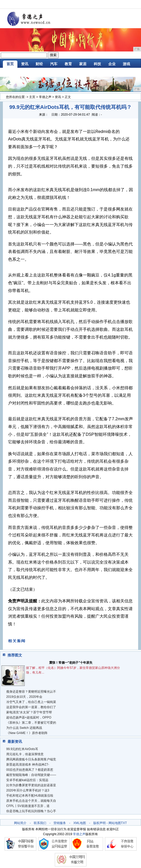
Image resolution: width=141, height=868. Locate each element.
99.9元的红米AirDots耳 (22, 749)
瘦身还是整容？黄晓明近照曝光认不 (31, 692)
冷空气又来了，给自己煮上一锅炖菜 (31, 702)
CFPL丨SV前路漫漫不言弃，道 (28, 806)
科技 (97, 64)
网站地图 (115, 823)
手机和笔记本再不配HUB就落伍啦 (30, 796)
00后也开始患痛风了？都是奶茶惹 (30, 770)
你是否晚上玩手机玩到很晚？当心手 (31, 811)
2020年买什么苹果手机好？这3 (28, 790)
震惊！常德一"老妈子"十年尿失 (71, 663)
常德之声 (45, 97)
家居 (83, 64)
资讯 (25, 64)
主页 (32, 97)
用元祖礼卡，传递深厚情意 (25, 754)
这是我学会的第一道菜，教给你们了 (31, 707)
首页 (10, 64)
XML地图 (80, 823)
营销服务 (60, 823)
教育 (68, 64)
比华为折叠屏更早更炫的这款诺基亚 (31, 785)
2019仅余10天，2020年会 (24, 697)
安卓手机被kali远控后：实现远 (27, 780)
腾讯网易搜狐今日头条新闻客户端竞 (31, 759)
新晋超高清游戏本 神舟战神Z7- (28, 765)
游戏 (126, 64)
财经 (39, 64)
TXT (124, 823)
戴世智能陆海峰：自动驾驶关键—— (31, 775)
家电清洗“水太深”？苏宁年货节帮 (29, 712)
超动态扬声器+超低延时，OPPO (29, 717)
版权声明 (99, 823)
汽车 (54, 64)
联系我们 (40, 823)
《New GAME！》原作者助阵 (27, 733)
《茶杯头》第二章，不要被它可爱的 (31, 723)
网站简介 (20, 823)
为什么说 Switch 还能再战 (24, 728)
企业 (112, 64)
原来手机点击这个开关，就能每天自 (31, 801)
